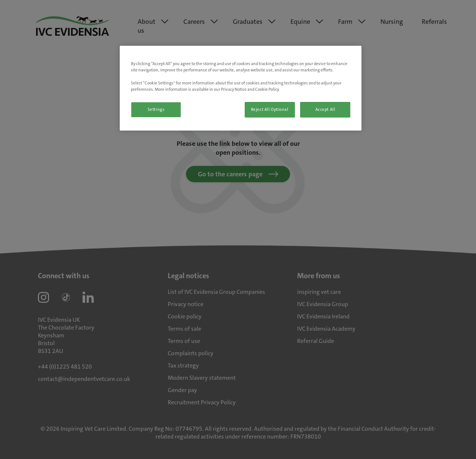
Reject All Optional (270, 110)
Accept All (325, 110)
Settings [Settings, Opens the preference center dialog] (156, 110)
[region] (241, 88)
